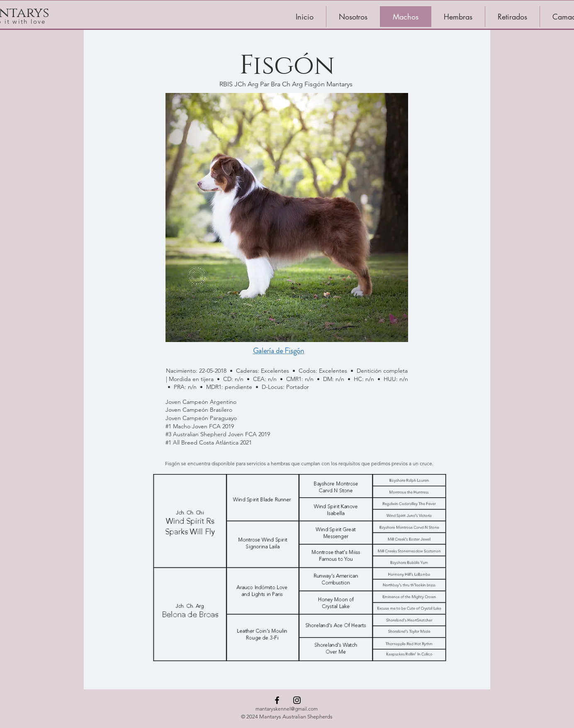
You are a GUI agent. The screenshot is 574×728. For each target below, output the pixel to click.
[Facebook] (277, 700)
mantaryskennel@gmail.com (287, 709)
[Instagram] (297, 700)
